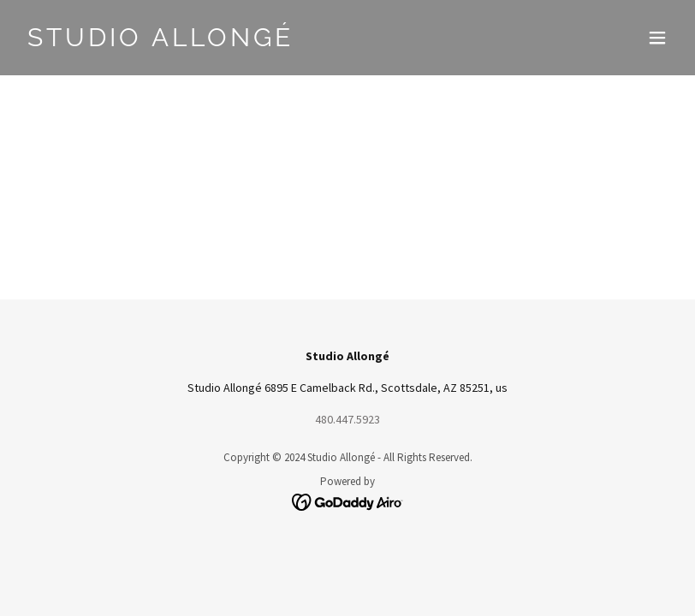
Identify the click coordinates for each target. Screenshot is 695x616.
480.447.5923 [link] (347, 419)
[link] (160, 42)
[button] (657, 38)
